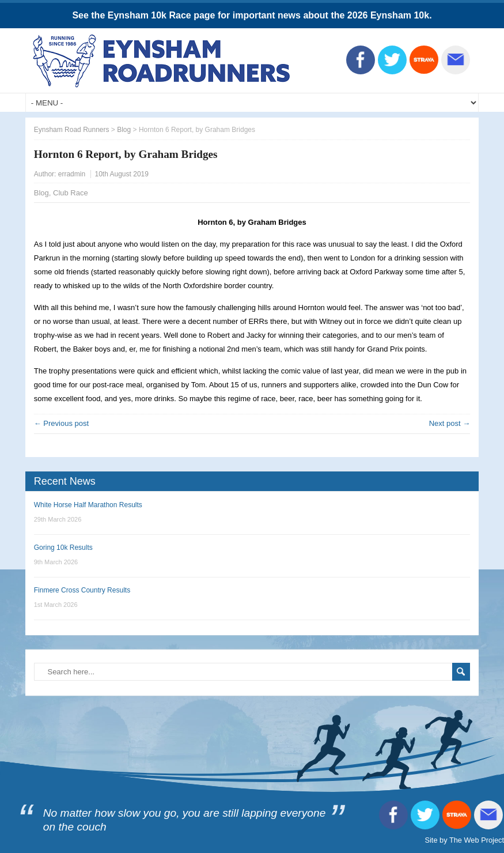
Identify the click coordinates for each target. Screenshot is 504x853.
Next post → (450, 423)
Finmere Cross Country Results (82, 590)
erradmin (72, 174)
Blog (41, 193)
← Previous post (61, 423)
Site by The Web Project (464, 840)
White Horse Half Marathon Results (88, 505)
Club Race (71, 193)
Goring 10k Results (63, 548)
